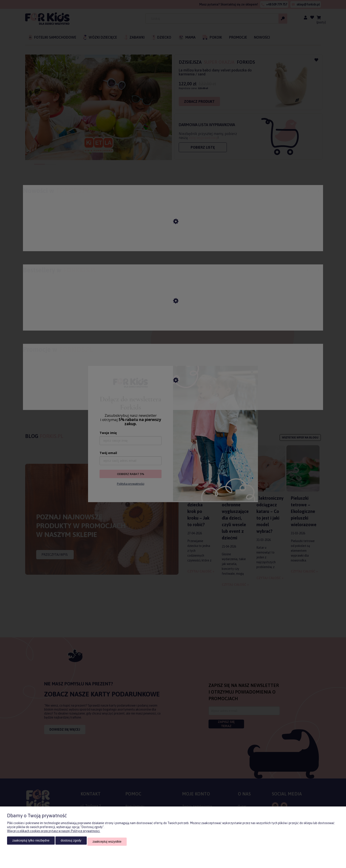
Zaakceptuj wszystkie (107, 843)
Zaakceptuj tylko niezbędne (31, 843)
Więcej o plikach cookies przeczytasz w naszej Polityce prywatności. (54, 833)
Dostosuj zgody (71, 843)
